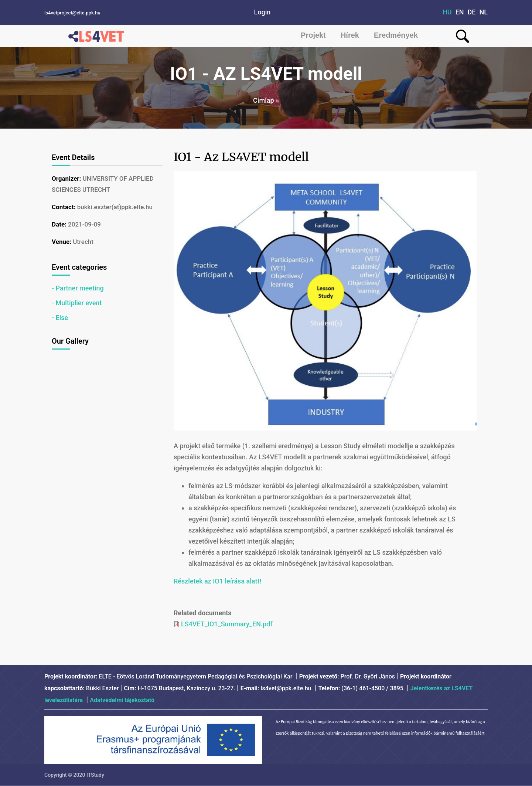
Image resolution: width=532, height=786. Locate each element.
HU (447, 12)
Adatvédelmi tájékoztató (122, 700)
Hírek (350, 35)
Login (262, 12)
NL (484, 12)
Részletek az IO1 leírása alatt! (217, 581)
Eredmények (396, 35)
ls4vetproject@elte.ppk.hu (72, 13)
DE (472, 12)
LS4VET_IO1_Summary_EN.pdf (227, 624)
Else (62, 318)
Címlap (264, 100)
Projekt (313, 35)
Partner (67, 288)
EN (460, 12)
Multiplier (70, 303)
